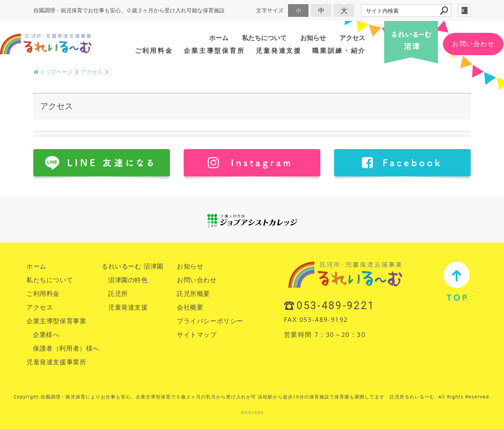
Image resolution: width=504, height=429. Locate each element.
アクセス (352, 38)
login (464, 10)
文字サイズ (270, 10)
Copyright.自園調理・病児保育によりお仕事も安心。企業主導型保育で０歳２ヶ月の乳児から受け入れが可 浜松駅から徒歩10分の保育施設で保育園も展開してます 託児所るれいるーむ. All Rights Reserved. (252, 397)
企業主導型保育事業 (56, 321)
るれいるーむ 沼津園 (133, 266)
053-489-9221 (336, 306)
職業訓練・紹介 (339, 50)
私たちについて (264, 38)
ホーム (219, 38)
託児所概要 (193, 293)
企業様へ (46, 334)
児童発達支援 (279, 50)
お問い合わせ (473, 44)
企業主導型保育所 (214, 50)
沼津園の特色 (128, 280)
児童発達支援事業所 (56, 362)
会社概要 (190, 307)
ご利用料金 (154, 50)
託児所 (118, 293)
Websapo (252, 412)
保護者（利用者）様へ (66, 348)
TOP (457, 281)
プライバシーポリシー (210, 321)
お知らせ (313, 38)
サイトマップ (197, 334)
